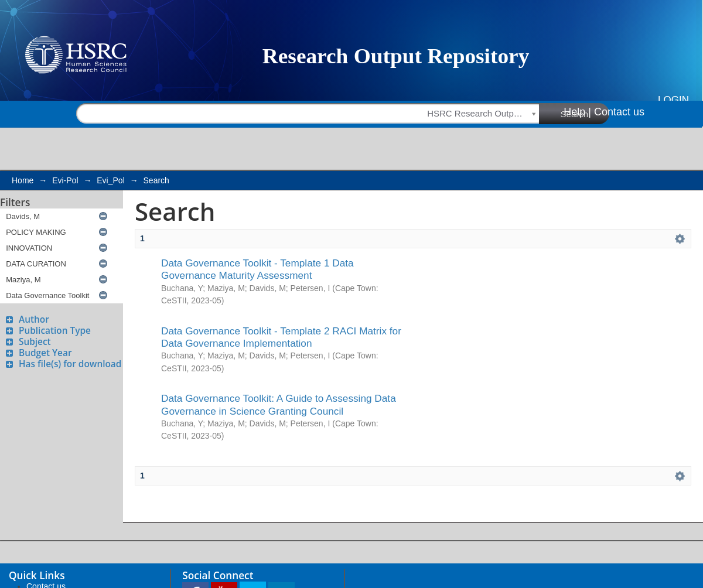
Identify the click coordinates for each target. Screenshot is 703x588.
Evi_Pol (110, 180)
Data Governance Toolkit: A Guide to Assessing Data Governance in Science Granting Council (279, 404)
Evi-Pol (65, 180)
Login (673, 100)
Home (23, 180)
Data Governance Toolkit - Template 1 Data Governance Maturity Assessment (257, 269)
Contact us (619, 112)
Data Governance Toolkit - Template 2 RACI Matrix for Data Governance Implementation (281, 337)
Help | (577, 112)
